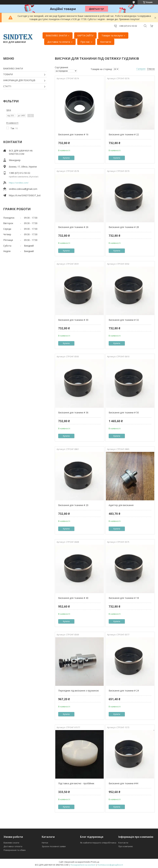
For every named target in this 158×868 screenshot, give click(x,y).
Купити (66, 158)
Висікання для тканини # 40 (73, 598)
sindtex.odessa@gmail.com (23, 189)
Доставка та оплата (59, 42)
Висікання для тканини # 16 (73, 134)
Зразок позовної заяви (54, 846)
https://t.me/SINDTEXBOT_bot (25, 195)
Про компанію (126, 846)
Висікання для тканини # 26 (73, 227)
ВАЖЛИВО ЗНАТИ (56, 35)
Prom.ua (95, 862)
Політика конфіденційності (110, 865)
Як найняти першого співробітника (98, 843)
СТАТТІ (7, 86)
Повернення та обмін (15, 850)
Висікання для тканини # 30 (73, 320)
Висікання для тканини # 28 (124, 227)
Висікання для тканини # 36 (73, 412)
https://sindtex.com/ (19, 183)
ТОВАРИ (8, 74)
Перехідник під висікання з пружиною (79, 691)
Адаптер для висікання (121, 505)
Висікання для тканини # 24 (124, 691)
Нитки (45, 843)
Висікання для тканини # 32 (124, 320)
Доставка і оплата (13, 846)
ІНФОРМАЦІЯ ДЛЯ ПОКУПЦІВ (19, 80)
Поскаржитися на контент (83, 865)
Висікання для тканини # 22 (124, 134)
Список (151, 69)
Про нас (85, 42)
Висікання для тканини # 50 (124, 412)
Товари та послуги (112, 35)
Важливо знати (11, 843)
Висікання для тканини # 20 (73, 505)
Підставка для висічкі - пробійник (76, 783)
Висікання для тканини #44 (123, 783)
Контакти (106, 42)
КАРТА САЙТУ (85, 35)
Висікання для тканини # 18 (124, 598)
